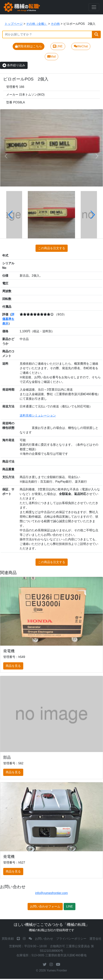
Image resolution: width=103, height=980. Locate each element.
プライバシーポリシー (71, 939)
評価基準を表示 (8, 319)
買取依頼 (8, 939)
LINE (58, 46)
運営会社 (95, 939)
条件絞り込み (14, 65)
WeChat (81, 46)
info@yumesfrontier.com (51, 893)
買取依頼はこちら (29, 46)
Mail (51, 57)
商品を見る (13, 666)
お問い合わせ (44, 939)
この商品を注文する (52, 248)
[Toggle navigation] (94, 7)
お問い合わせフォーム (45, 906)
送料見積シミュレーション (38, 415)
